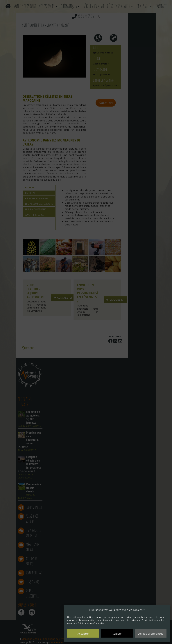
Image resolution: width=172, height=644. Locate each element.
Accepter (83, 634)
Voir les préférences (150, 634)
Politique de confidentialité (91, 623)
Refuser (117, 634)
